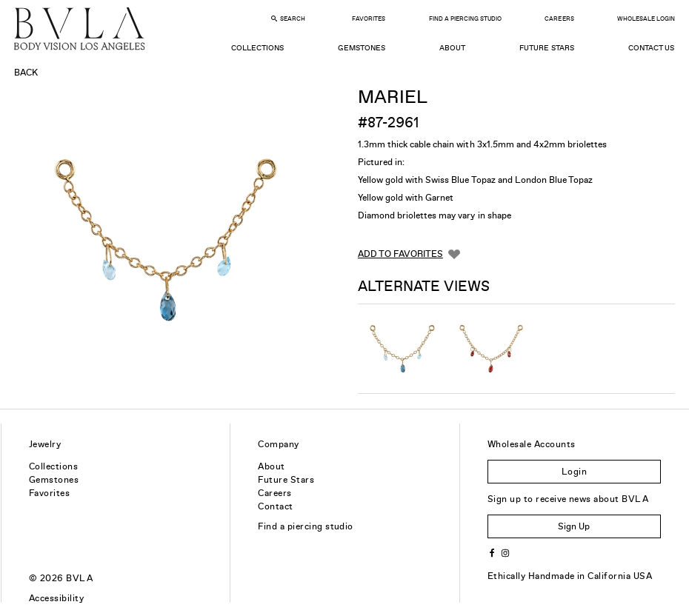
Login (574, 472)
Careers (559, 19)
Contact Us (651, 48)
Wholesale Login (646, 19)
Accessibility (56, 598)
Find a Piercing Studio (465, 19)
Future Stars (547, 48)
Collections (257, 48)
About (452, 48)
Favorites (369, 19)
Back (26, 73)
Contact (275, 506)
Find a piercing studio (306, 526)
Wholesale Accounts (532, 444)
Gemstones (362, 48)
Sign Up (574, 526)
